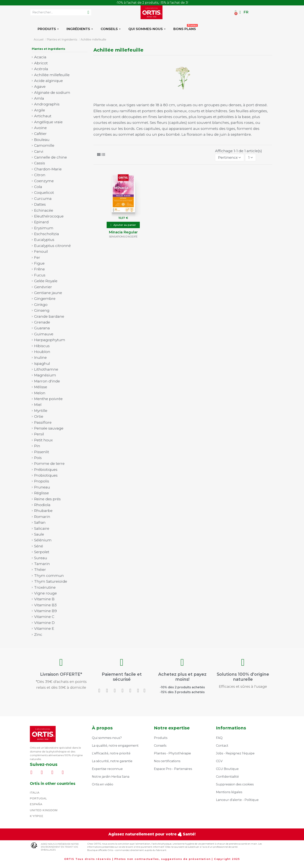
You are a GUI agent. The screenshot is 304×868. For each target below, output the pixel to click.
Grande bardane (49, 316)
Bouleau (42, 140)
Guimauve (44, 334)
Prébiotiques (46, 470)
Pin (37, 446)
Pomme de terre (49, 464)
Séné (39, 546)
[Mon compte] (240, 12)
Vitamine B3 (45, 605)
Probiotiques (46, 475)
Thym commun (49, 576)
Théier (40, 570)
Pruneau (42, 487)
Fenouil (41, 252)
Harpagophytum (50, 340)
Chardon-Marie (48, 169)
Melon (40, 393)
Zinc (38, 635)
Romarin (42, 517)
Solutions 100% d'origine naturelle (243, 677)
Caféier (40, 134)
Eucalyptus (44, 240)
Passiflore (43, 422)
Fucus (40, 275)
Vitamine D (44, 623)
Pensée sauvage (49, 428)
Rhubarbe (43, 511)
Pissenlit (42, 452)
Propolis (42, 481)
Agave (40, 87)
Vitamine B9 (45, 611)
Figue (39, 263)
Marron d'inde (47, 381)
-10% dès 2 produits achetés (182, 681)
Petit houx (43, 440)
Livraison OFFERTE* (61, 676)
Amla (39, 98)
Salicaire (42, 528)
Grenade (42, 322)
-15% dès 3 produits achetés (182, 683)
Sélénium (43, 540)
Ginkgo (41, 305)
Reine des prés (47, 499)
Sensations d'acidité (123, 236)
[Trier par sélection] (229, 158)
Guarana (42, 328)
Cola (38, 187)
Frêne (39, 269)
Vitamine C (44, 617)
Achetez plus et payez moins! (182, 677)
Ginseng (42, 310)
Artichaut (43, 116)
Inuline (40, 358)
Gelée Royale (46, 281)
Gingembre (45, 299)
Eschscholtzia (47, 234)
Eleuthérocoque (49, 216)
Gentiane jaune (48, 293)
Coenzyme (44, 181)
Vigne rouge (45, 593)
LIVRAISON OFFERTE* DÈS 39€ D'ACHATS (152, 3)
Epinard (41, 222)
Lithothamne (46, 369)
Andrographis (47, 104)
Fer (37, 258)
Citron (40, 175)
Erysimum (44, 228)
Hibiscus (42, 346)
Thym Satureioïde (51, 581)
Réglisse (41, 493)
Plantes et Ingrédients (48, 49)
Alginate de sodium (52, 93)
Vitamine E (44, 629)
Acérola (41, 69)
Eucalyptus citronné (52, 246)
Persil (39, 434)
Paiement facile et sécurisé (122, 677)
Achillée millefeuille (52, 75)
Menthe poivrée (48, 399)
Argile (40, 110)
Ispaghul (42, 364)
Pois (38, 458)
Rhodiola (42, 505)
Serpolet (42, 552)
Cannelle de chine (51, 157)
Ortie (39, 416)
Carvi (39, 151)
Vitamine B (44, 599)
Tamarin (42, 564)
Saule (39, 534)
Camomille (44, 145)
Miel (38, 405)
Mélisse (41, 387)
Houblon (42, 352)
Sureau (41, 558)
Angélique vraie (48, 122)
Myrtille (41, 411)
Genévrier (43, 287)
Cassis (40, 163)
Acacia (40, 57)
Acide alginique (48, 81)
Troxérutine (45, 587)
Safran (40, 522)
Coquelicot (44, 193)
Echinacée (44, 210)
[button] (123, 225)
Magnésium (45, 375)
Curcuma (43, 199)
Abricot (41, 63)
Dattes (40, 204)
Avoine (40, 128)
